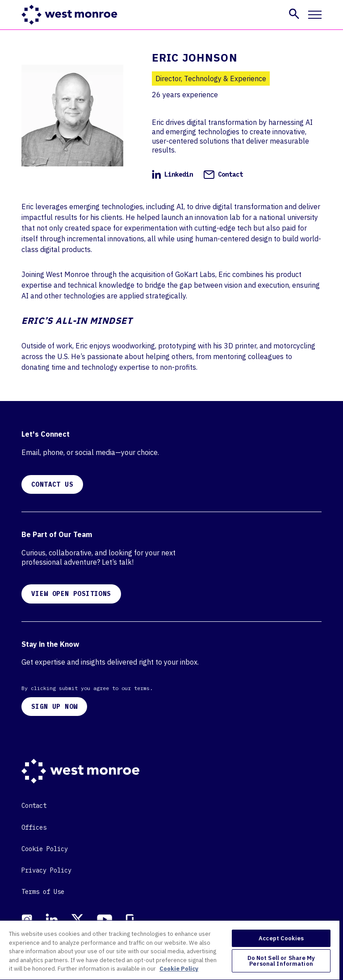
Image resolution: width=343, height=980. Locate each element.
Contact (223, 174)
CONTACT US (52, 484)
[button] (294, 14)
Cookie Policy (45, 849)
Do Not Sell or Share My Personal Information (281, 961)
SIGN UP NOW (54, 707)
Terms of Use (43, 892)
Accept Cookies (281, 938)
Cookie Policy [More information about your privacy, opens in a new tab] (179, 969)
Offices (34, 827)
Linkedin (172, 174)
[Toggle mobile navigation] (315, 15)
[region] (170, 950)
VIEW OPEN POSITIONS (71, 594)
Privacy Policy (46, 870)
